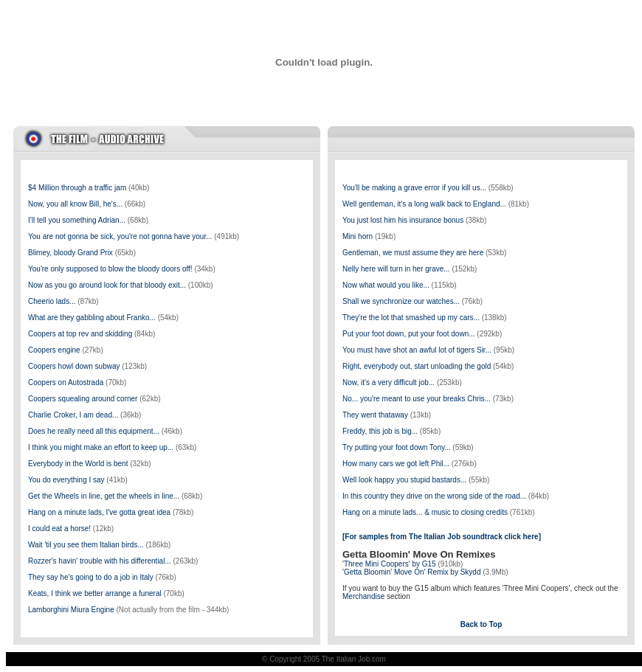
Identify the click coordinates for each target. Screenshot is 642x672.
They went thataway (375, 415)
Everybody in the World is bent (78, 464)
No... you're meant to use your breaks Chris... (417, 399)
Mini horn (358, 236)
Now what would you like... (386, 285)
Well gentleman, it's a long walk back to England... (424, 204)
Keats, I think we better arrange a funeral (95, 593)
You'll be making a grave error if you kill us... (414, 188)
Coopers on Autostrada (66, 382)
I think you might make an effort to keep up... (101, 447)
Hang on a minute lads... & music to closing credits (425, 512)
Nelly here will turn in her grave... (396, 269)
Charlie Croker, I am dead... (73, 415)
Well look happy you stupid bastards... (404, 480)
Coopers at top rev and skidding (80, 334)
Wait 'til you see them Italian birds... (86, 545)
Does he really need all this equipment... (94, 431)
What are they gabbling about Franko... (92, 318)
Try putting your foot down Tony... (397, 447)
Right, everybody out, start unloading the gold (417, 366)
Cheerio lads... (52, 301)
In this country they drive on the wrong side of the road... (434, 496)
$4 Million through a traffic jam (77, 188)
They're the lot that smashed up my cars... (411, 318)
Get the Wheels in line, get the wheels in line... (104, 496)
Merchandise (363, 596)
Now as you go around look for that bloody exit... (107, 285)
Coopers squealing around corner (83, 399)
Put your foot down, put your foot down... (409, 334)
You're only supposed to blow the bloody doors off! (110, 269)
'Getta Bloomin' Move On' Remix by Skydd (411, 572)
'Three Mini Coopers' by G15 (389, 564)
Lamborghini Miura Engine (71, 610)
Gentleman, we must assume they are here (413, 253)
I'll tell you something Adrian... (77, 220)
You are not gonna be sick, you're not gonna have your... (120, 236)
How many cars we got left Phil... (396, 464)
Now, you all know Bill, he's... (75, 204)
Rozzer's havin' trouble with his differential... (100, 561)
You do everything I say (66, 480)
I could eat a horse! (59, 529)
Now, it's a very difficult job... (389, 382)
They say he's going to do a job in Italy (91, 577)
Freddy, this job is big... (380, 431)
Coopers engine (54, 350)
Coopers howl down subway (74, 366)
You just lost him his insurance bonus (403, 220)
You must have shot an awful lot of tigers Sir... (417, 350)
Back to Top (481, 624)
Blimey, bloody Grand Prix (70, 253)
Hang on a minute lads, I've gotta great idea (99, 512)
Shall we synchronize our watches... (401, 301)
